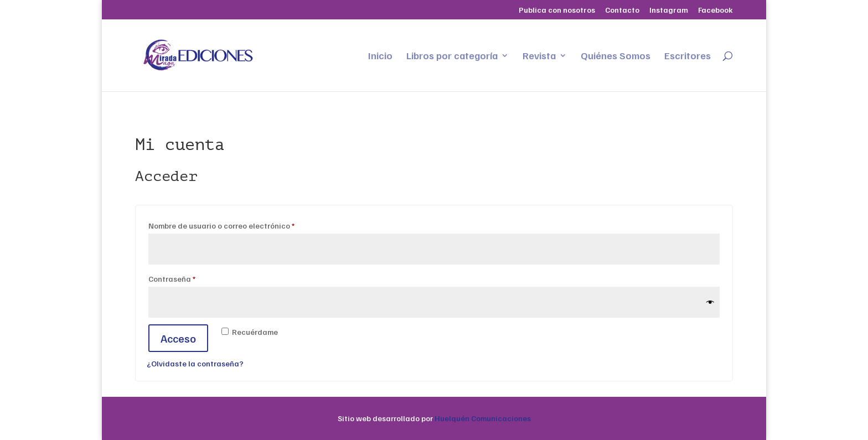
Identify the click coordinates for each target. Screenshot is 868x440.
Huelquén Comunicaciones (483, 418)
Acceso (178, 338)
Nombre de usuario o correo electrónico (242, 224)
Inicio (380, 56)
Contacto (622, 10)
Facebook (715, 10)
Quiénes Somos (616, 56)
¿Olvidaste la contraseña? (195, 363)
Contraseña (192, 277)
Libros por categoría (452, 56)
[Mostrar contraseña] (710, 302)
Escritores (688, 56)
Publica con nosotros (557, 10)
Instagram (669, 10)
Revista (539, 56)
